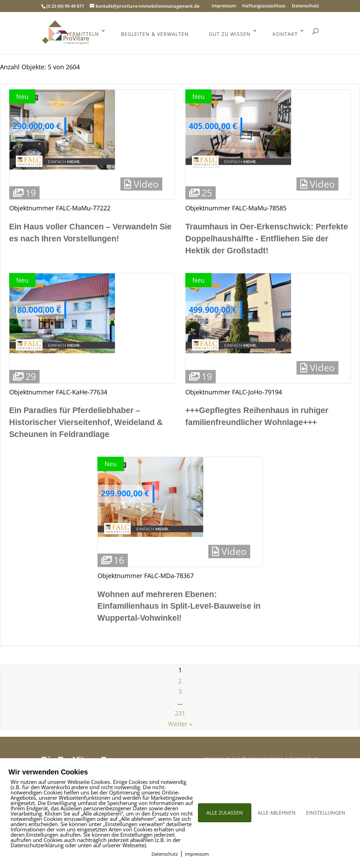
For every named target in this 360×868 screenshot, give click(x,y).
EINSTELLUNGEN (326, 813)
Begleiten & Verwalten (155, 34)
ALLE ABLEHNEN (277, 813)
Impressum (224, 6)
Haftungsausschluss (264, 6)
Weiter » (180, 724)
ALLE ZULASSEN (225, 813)
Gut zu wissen (230, 34)
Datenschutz (305, 6)
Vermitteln (83, 34)
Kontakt (285, 34)
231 (180, 713)
